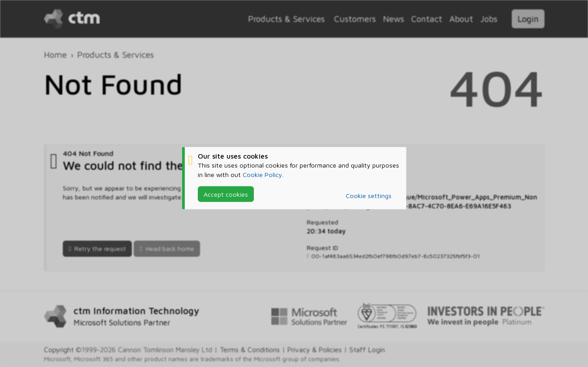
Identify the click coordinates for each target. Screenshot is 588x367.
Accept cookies (226, 194)
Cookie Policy (262, 174)
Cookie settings (369, 196)
